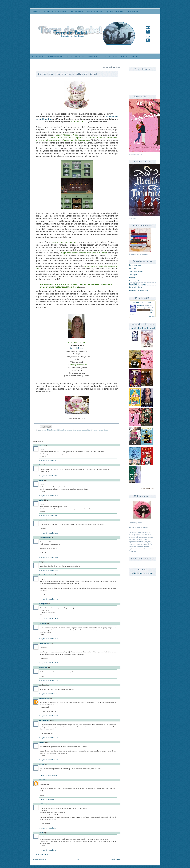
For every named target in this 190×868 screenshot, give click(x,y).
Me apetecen (77, 12)
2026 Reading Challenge (142, 302)
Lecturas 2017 (94, 56)
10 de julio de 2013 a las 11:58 (48, 533)
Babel (139, 306)
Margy (41, 445)
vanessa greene (98, 430)
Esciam (41, 833)
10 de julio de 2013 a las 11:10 (48, 460)
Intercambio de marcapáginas (139, 290)
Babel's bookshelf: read (142, 328)
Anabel (41, 480)
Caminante (42, 623)
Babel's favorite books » (148, 489)
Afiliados (125, 56)
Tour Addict (132, 12)
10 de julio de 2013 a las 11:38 (48, 476)
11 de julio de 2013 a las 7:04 (48, 828)
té (92, 430)
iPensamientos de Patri (46, 575)
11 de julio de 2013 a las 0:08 (48, 775)
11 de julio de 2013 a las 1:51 (48, 799)
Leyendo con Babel (114, 12)
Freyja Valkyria (44, 643)
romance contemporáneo (73, 430)
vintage (106, 430)
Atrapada (42, 520)
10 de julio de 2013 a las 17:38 (48, 716)
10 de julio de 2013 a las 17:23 (48, 680)
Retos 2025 (133, 268)
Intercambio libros (135, 287)
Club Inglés (133, 275)
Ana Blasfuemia (44, 720)
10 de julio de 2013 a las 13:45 (48, 570)
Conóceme (38, 56)
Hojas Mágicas (44, 698)
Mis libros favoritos (142, 573)
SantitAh (42, 804)
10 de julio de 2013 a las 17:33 (48, 694)
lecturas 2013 (55, 430)
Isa (40, 562)
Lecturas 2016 (110, 56)
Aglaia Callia (43, 667)
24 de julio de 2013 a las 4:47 (48, 850)
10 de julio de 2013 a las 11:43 (48, 496)
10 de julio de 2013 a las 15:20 (48, 639)
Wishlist (136, 56)
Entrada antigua (115, 859)
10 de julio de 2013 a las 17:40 (48, 738)
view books (152, 317)
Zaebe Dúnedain (44, 537)
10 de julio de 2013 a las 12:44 (48, 557)
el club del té (46, 430)
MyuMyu (42, 742)
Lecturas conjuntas (75, 56)
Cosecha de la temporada (55, 12)
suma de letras (86, 430)
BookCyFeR (43, 604)
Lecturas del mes (135, 265)
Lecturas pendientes (136, 281)
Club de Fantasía (94, 12)
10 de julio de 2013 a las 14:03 (48, 599)
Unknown (42, 780)
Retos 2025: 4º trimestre (137, 284)
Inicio (78, 859)
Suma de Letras (77, 348)
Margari (42, 764)
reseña (62, 430)
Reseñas (36, 12)
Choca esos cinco (54, 56)
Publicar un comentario (44, 854)
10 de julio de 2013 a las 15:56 (48, 663)
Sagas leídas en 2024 (136, 271)
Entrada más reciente (40, 859)
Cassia (41, 465)
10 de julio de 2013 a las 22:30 (48, 760)
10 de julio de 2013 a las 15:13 (48, 619)
